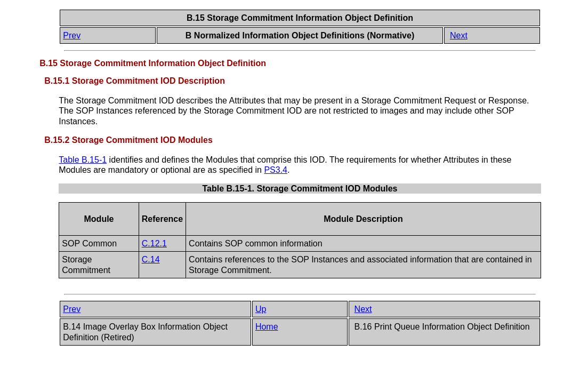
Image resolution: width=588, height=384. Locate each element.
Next (459, 35)
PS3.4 (276, 170)
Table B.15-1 (83, 160)
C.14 (151, 259)
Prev (72, 35)
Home (267, 327)
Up (261, 309)
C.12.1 (154, 243)
